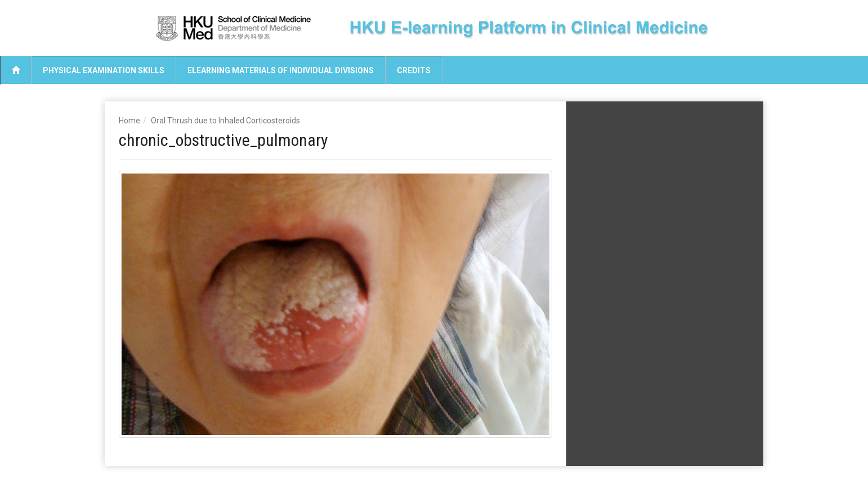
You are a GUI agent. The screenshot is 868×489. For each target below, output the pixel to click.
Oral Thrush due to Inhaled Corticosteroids (225, 121)
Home (129, 121)
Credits (414, 70)
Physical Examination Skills (104, 70)
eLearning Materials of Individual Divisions (281, 70)
